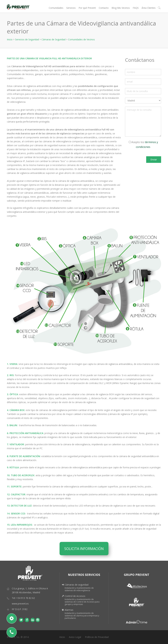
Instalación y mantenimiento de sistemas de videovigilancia (79, 589)
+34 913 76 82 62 (26, 598)
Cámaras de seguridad (77, 585)
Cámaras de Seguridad (53, 39)
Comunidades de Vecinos (81, 39)
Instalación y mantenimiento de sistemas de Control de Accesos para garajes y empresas (82, 602)
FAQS (136, 8)
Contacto (104, 8)
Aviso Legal (75, 637)
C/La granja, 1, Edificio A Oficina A (30, 588)
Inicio (10, 39)
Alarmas (69, 610)
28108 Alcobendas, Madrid (26, 592)
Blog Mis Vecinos (121, 8)
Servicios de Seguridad (27, 39)
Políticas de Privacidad (97, 637)
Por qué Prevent (87, 8)
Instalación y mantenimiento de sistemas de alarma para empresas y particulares (82, 616)
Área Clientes (149, 8)
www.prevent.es (20, 604)
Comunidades (56, 8)
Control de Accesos (75, 596)
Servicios (71, 8)
